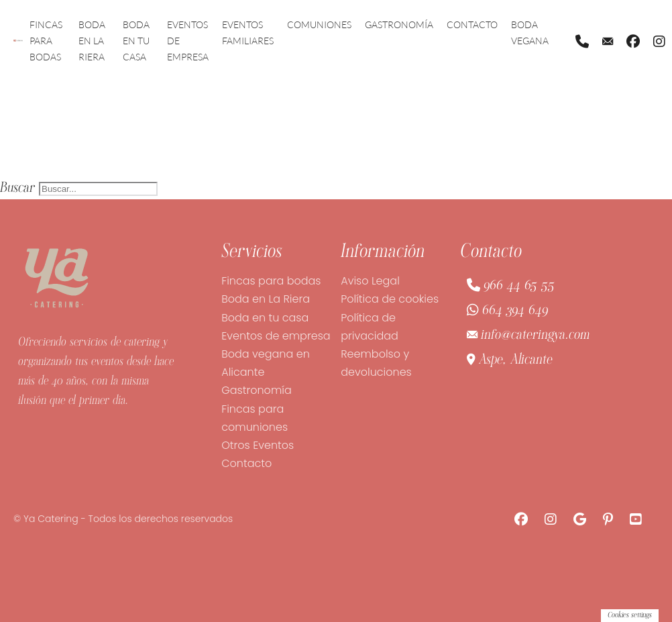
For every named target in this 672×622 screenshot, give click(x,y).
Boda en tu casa (136, 41)
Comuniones (319, 24)
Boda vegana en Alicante (266, 363)
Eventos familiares (248, 33)
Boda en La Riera (92, 41)
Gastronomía (399, 24)
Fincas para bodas (46, 41)
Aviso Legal (370, 281)
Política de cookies (390, 299)
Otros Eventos (258, 445)
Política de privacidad (370, 327)
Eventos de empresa (188, 41)
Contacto (472, 24)
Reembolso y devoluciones (376, 363)
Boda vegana (530, 33)
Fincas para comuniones (255, 418)
